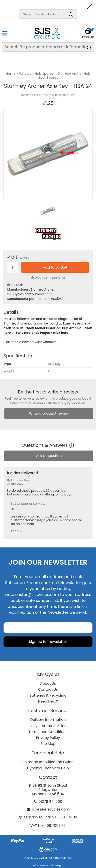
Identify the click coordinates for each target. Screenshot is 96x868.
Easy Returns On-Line (48, 726)
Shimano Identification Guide (48, 762)
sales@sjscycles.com (51, 809)
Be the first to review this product (48, 95)
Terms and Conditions (48, 732)
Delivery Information (48, 720)
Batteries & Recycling (48, 695)
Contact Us (48, 689)
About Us (48, 683)
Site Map (48, 744)
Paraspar (58, 865)
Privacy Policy (48, 738)
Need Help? (48, 701)
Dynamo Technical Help (48, 768)
